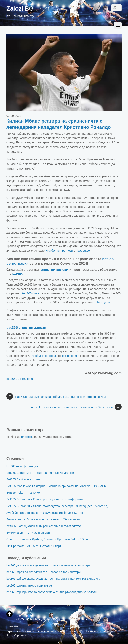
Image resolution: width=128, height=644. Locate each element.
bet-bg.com (85, 251)
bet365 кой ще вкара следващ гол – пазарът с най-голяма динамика (53, 579)
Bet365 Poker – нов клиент (25, 493)
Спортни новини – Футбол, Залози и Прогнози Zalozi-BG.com (48, 539)
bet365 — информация (22, 466)
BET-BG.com (24, 379)
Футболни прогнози (60, 251)
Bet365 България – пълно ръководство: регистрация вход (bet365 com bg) (57, 506)
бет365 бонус (31, 293)
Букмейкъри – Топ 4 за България (29, 533)
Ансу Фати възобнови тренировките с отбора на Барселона (76, 407)
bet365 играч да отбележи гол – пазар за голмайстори (43, 572)
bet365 (17, 274)
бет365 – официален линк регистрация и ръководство (44, 526)
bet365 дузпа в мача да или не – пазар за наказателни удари (48, 565)
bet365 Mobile (57, 619)
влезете (27, 437)
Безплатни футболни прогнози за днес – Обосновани (43, 519)
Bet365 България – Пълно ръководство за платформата (45, 499)
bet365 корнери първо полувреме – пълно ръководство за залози (52, 592)
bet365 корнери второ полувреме (29, 585)
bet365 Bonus (78, 619)
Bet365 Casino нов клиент (24, 479)
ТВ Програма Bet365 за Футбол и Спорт (34, 546)
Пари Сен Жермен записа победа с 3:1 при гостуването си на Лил (56, 397)
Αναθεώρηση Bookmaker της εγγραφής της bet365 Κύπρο (45, 513)
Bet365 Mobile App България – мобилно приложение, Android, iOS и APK (56, 486)
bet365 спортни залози (26, 327)
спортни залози (55, 270)
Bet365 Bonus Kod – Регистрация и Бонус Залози (40, 473)
